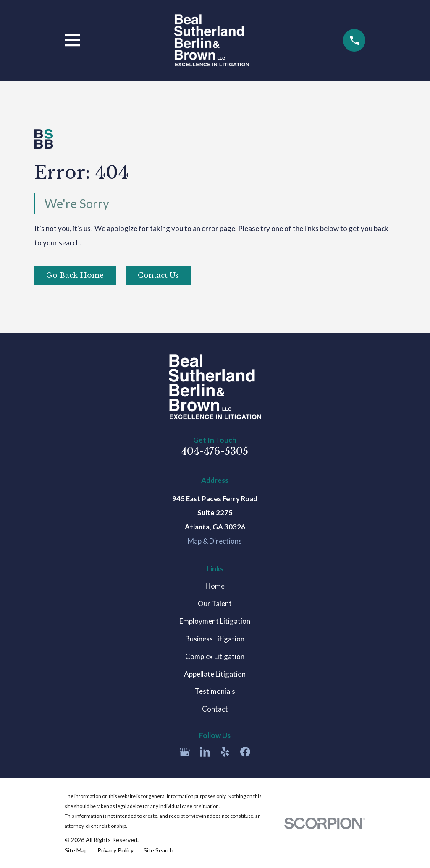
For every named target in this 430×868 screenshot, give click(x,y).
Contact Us (158, 275)
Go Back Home (75, 275)
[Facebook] (245, 752)
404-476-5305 (215, 451)
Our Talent (215, 603)
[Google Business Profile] (185, 752)
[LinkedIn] (205, 752)
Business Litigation (215, 639)
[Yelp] (225, 752)
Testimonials (215, 691)
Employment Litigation (215, 621)
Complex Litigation (215, 656)
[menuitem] (76, 851)
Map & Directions (215, 541)
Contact (215, 709)
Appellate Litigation (215, 674)
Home (215, 586)
